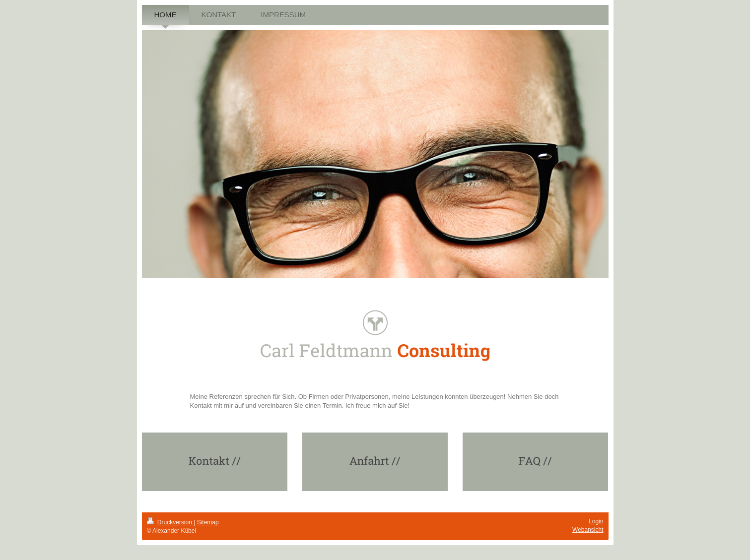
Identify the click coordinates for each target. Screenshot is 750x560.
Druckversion (170, 522)
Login (596, 521)
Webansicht (588, 530)
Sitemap (208, 522)
